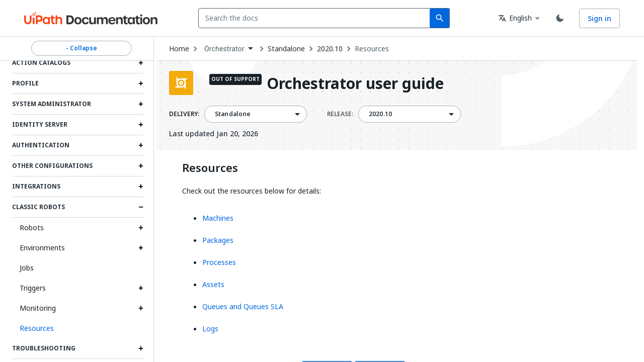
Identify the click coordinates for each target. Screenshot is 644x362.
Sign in (599, 18)
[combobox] (316, 18)
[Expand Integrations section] (141, 187)
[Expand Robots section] (141, 228)
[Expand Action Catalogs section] (141, 63)
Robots (32, 228)
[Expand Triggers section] (141, 288)
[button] (78, 328)
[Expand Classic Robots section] (141, 207)
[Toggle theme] (560, 18)
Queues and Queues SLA (243, 306)
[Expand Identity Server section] (141, 125)
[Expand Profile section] (141, 83)
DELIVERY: (184, 114)
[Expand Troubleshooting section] (141, 348)
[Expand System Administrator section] (141, 104)
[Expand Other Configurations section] (141, 166)
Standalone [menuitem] (233, 114)
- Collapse (82, 48)
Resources (372, 49)
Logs (210, 329)
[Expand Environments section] (141, 248)
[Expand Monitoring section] (141, 308)
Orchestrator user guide (355, 84)
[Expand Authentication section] (141, 145)
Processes (219, 262)
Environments (42, 248)
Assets (213, 284)
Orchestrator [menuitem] (224, 49)
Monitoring (38, 308)
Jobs (27, 268)
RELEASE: (340, 114)
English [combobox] (515, 18)
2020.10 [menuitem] (380, 114)
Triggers (33, 288)
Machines (218, 218)
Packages (218, 240)
